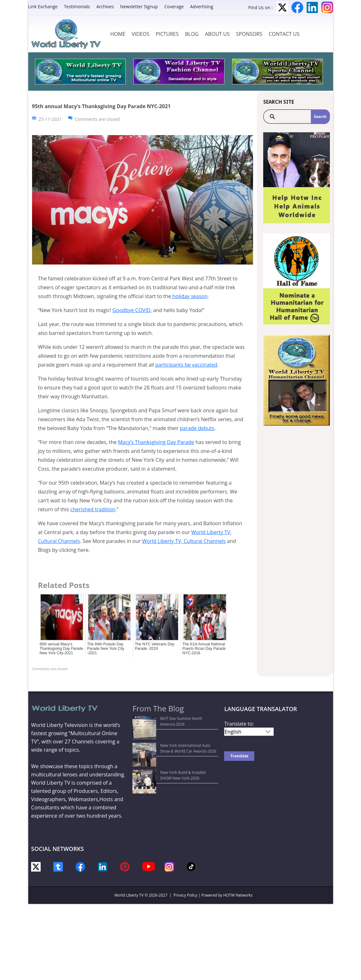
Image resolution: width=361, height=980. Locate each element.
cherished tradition (93, 509)
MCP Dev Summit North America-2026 (170, 719)
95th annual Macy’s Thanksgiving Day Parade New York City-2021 (61, 649)
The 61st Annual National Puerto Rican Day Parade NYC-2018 (204, 649)
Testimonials (77, 7)
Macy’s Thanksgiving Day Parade (156, 442)
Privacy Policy (185, 895)
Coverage (174, 7)
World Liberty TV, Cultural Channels (184, 541)
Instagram (327, 7)
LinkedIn (312, 7)
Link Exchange (43, 7)
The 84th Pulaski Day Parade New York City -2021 (106, 649)
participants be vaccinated (186, 365)
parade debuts (197, 428)
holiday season (189, 296)
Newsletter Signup (139, 7)
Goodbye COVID (131, 310)
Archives (105, 7)
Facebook (297, 7)
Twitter (282, 7)
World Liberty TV (129, 895)
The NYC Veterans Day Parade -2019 (155, 646)
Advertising (202, 7)
